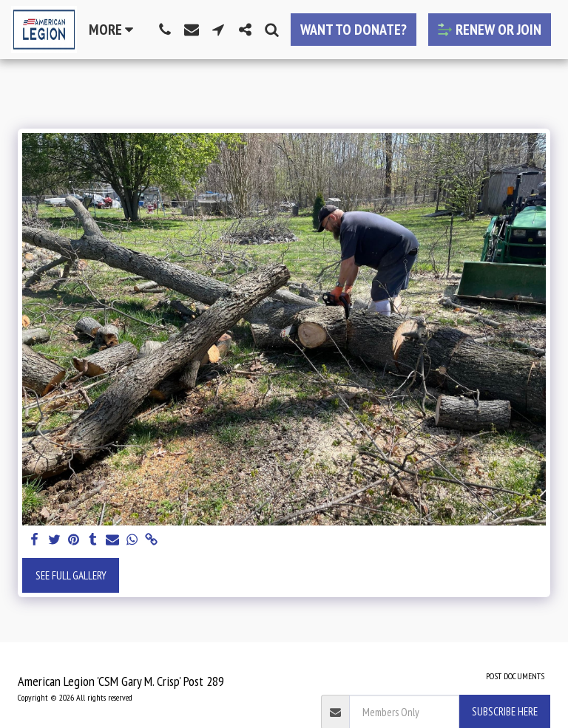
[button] (165, 30)
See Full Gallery (71, 575)
